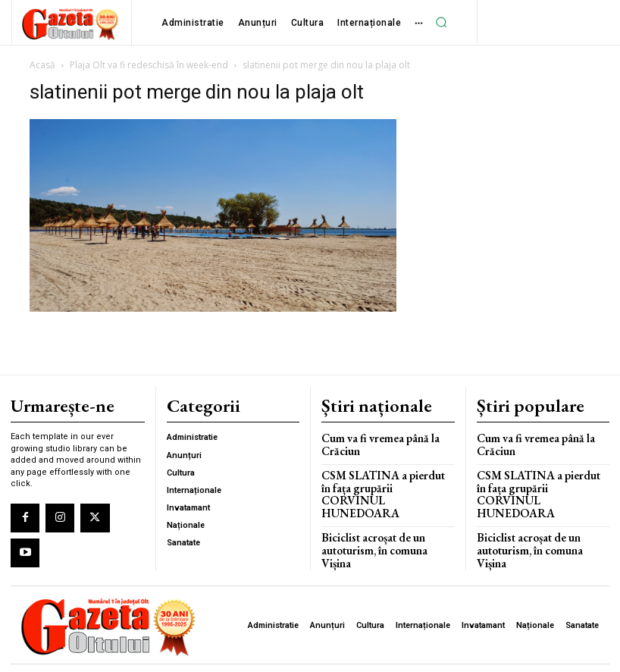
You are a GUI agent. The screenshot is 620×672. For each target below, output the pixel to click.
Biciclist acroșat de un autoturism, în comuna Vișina (384, 520)
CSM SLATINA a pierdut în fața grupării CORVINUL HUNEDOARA (380, 480)
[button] (441, 22)
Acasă (42, 65)
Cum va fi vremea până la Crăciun (373, 440)
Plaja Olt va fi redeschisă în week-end (149, 65)
